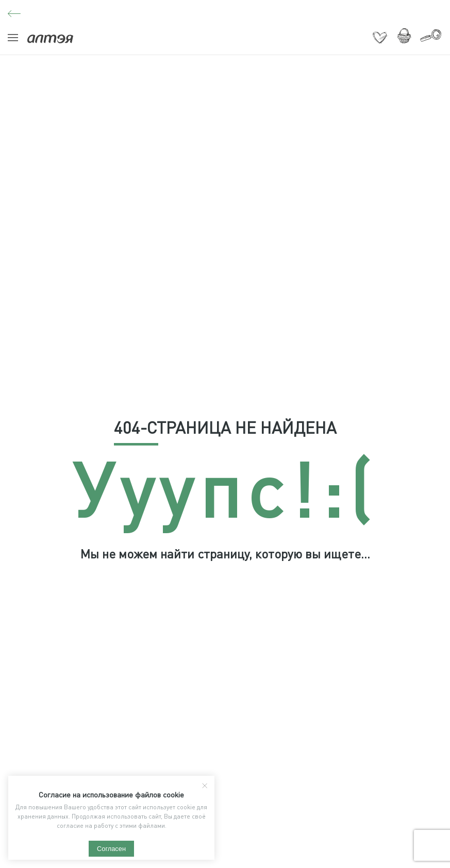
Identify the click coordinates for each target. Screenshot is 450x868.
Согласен (111, 849)
